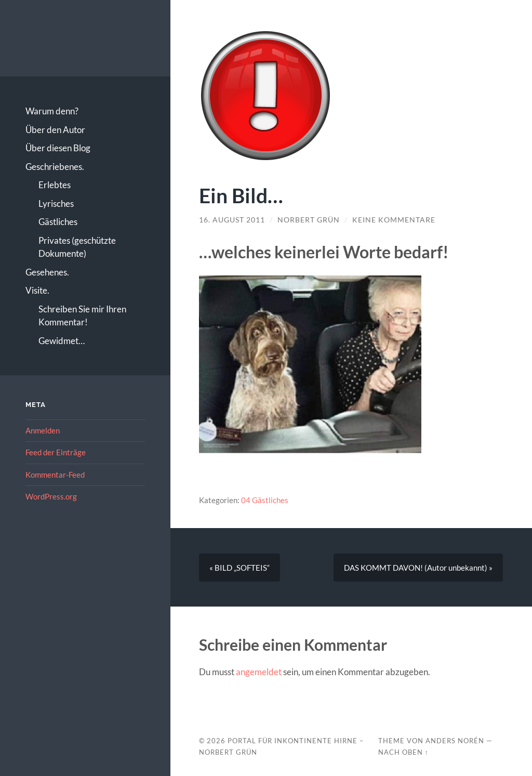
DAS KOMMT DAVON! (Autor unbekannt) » (418, 568)
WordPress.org (51, 496)
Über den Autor (55, 130)
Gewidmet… (62, 341)
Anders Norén (455, 741)
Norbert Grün (309, 220)
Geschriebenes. (55, 167)
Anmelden (43, 430)
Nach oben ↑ (403, 752)
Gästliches (58, 222)
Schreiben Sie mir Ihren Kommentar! (82, 316)
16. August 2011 (232, 220)
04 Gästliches (265, 500)
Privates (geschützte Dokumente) (77, 247)
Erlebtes (55, 185)
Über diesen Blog (58, 148)
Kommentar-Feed (55, 475)
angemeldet (259, 672)
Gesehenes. (47, 272)
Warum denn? (52, 111)
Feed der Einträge (56, 452)
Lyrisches (56, 203)
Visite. (37, 290)
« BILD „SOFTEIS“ (240, 568)
